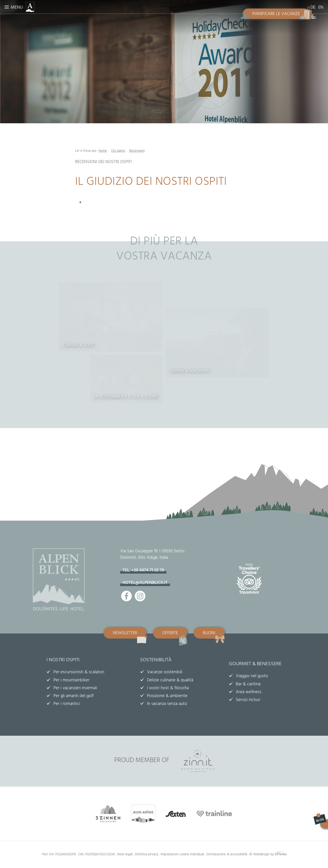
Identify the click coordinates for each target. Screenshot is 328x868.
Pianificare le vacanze (276, 14)
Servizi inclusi (248, 700)
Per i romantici (67, 704)
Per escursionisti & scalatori (79, 673)
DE (313, 8)
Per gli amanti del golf (74, 696)
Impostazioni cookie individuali (182, 855)
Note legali (125, 855)
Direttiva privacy (147, 855)
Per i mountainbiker (71, 681)
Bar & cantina (248, 685)
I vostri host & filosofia (168, 689)
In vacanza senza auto (167, 704)
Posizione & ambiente (167, 696)
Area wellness (249, 692)
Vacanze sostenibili (165, 673)
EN (321, 8)
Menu (17, 8)
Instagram (140, 596)
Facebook (126, 596)
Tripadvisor (251, 582)
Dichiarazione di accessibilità (227, 855)
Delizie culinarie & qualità (170, 681)
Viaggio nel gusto (252, 676)
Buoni (209, 633)
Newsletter (125, 633)
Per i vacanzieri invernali (75, 689)
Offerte (170, 633)
